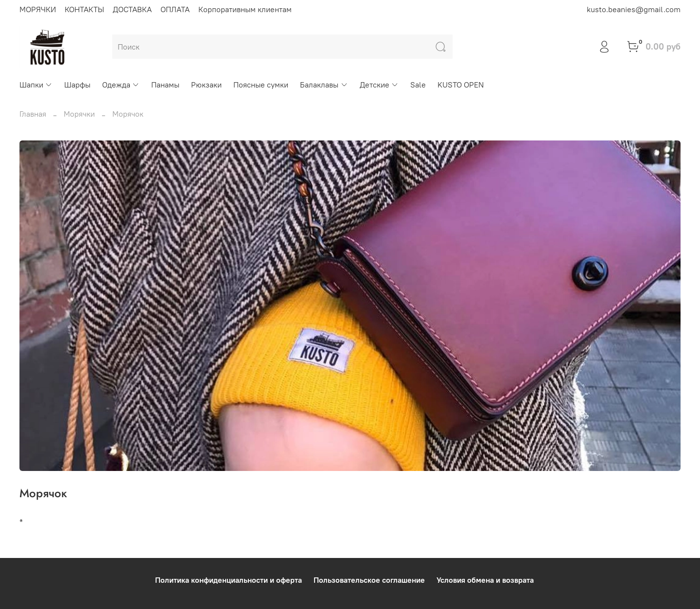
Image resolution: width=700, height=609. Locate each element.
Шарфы (77, 85)
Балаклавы (324, 85)
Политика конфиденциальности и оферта (228, 580)
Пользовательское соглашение (369, 580)
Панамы (165, 85)
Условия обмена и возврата (485, 580)
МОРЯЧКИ (38, 9)
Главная (33, 114)
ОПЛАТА (175, 9)
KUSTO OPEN (461, 85)
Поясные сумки (261, 85)
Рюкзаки (206, 85)
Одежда (121, 85)
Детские (379, 85)
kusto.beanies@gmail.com (634, 9)
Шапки (36, 85)
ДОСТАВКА (132, 9)
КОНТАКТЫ (84, 9)
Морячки (79, 114)
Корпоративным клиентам (245, 9)
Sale (418, 85)
